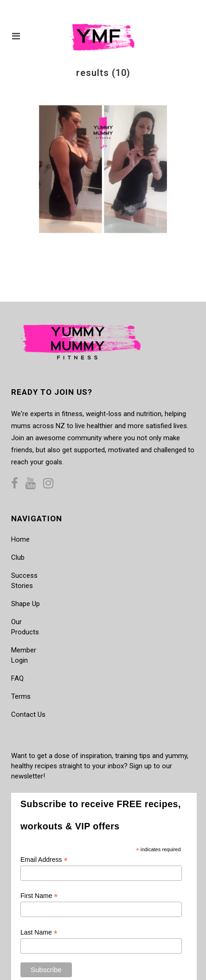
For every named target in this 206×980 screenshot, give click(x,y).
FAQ (17, 678)
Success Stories (24, 581)
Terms (21, 696)
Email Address (44, 860)
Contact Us (28, 714)
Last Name (39, 933)
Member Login (24, 655)
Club (18, 557)
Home (20, 539)
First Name (39, 896)
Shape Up (26, 604)
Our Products (25, 627)
